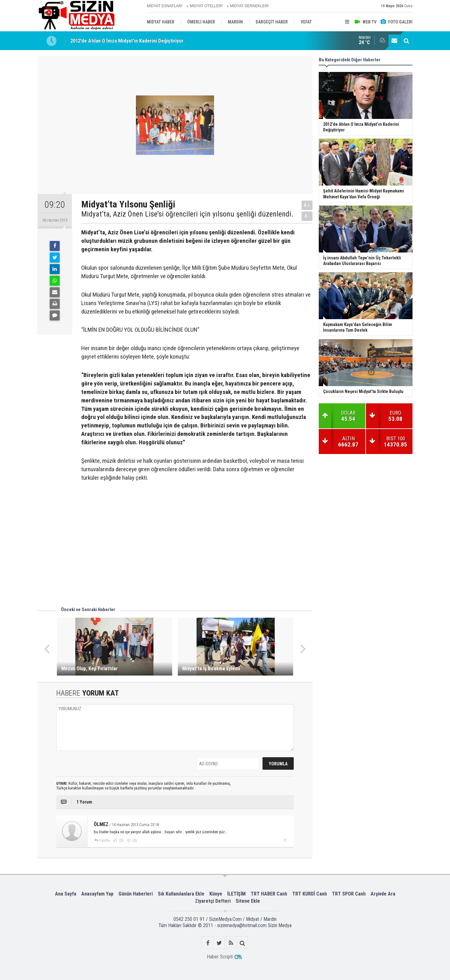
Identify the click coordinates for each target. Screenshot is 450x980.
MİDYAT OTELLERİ (206, 6)
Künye (216, 894)
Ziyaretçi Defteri (213, 901)
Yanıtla (104, 840)
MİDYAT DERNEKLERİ (249, 6)
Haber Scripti (220, 957)
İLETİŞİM (236, 894)
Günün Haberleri (136, 894)
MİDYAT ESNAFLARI (165, 6)
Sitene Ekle (248, 901)
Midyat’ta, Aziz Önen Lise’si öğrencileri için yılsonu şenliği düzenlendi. (187, 214)
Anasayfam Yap (97, 894)
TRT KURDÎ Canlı (310, 894)
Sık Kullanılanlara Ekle (181, 894)
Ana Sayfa (66, 894)
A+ (307, 205)
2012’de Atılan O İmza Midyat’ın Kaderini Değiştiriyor (127, 41)
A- (307, 216)
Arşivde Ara (383, 894)
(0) (121, 840)
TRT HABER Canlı (269, 894)
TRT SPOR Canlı (349, 894)
